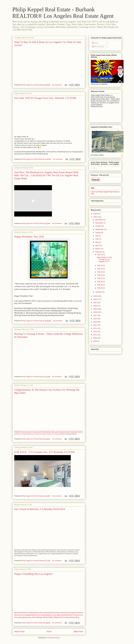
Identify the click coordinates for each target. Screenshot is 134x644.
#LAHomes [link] (77, 615)
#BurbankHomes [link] (21, 613)
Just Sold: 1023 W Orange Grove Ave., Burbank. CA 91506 (45, 98)
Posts (95, 43)
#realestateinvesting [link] (71, 617)
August (98, 233)
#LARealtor (37, 434)
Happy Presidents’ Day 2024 (29, 237)
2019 (95, 309)
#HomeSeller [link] (48, 617)
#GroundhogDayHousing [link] (47, 615)
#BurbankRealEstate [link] (65, 615)
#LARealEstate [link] (33, 613)
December (99, 220)
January (98, 292)
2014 (95, 325)
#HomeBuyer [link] (37, 617)
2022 (95, 299)
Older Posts (78, 632)
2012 (95, 331)
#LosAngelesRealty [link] (29, 615)
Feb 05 (100, 285)
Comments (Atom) (53, 638)
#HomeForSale (30, 431)
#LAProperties (50, 434)
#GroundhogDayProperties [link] (50, 613)
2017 (95, 315)
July (97, 236)
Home (49, 632)
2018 (95, 312)
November (99, 223)
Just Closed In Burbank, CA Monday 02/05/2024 (40, 509)
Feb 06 (100, 282)
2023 (95, 296)
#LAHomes (43, 434)
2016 (95, 319)
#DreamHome (52, 431)
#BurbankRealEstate (28, 433)
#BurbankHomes (38, 433)
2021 (95, 302)
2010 (95, 338)
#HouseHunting (43, 431)
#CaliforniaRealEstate (60, 434)
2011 (95, 335)
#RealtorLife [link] (58, 617)
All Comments (98, 47)
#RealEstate (22, 431)
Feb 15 (100, 275)
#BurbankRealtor (47, 433)
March (98, 249)
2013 (95, 328)
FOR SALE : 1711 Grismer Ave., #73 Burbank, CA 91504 (44, 452)
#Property (36, 431)
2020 (95, 306)
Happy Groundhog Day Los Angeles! (34, 574)
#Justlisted (58, 431)
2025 (95, 214)
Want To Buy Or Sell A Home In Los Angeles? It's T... (104, 259)
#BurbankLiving (56, 433)
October (98, 226)
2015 (95, 322)
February (99, 252)
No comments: (57, 85)
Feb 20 (100, 269)
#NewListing (65, 431)
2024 (95, 217)
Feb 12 (100, 278)
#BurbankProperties (66, 433)
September (99, 229)
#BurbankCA (75, 433)
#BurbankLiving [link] (67, 613)
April (97, 245)
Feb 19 (100, 272)
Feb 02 (100, 288)
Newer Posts (19, 632)
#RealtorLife (19, 433)
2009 (95, 341)
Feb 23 (100, 265)
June (97, 239)
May (97, 242)
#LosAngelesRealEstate (27, 434)
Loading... (94, 168)
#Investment (72, 431)
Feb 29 (100, 255)
